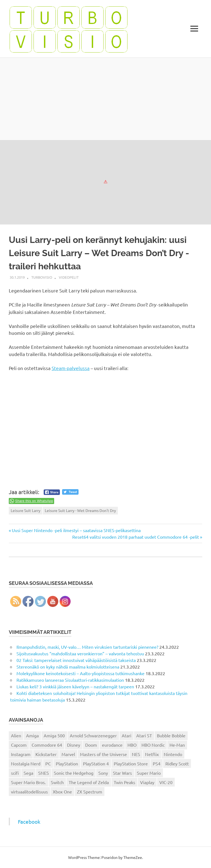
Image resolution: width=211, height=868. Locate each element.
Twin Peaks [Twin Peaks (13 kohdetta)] (124, 782)
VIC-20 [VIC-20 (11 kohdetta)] (166, 782)
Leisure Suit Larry (26, 510)
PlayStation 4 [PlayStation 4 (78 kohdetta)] (96, 763)
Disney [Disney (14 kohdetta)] (74, 745)
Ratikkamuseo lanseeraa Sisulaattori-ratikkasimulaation (70, 680)
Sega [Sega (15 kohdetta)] (28, 773)
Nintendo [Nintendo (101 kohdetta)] (173, 754)
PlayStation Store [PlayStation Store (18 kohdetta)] (131, 763)
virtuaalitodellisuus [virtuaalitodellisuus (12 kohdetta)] (29, 792)
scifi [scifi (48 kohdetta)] (15, 773)
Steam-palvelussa (71, 368)
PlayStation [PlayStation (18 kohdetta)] (67, 763)
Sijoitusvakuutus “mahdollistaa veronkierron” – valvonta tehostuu (80, 653)
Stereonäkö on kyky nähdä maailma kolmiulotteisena (68, 667)
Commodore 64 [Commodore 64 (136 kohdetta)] (47, 745)
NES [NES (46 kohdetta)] (136, 754)
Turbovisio (42, 277)
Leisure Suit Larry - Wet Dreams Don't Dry (80, 510)
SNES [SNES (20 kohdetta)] (44, 773)
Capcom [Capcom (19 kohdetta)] (19, 745)
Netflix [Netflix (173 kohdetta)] (152, 754)
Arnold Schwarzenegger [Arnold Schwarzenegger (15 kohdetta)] (93, 735)
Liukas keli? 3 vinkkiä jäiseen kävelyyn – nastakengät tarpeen (75, 686)
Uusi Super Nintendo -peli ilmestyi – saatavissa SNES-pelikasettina (76, 530)
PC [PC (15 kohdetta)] (48, 763)
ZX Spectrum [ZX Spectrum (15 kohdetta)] (90, 792)
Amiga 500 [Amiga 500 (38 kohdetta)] (54, 735)
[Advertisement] (105, 99)
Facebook (29, 822)
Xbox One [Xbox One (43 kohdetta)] (62, 792)
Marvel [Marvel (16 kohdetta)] (68, 754)
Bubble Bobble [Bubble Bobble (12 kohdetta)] (171, 735)
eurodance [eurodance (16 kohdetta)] (112, 745)
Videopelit (69, 277)
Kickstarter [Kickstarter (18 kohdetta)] (46, 754)
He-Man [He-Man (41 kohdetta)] (177, 745)
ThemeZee (133, 857)
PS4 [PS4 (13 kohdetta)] (157, 763)
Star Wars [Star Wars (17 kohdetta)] (122, 773)
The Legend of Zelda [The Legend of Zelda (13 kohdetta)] (89, 782)
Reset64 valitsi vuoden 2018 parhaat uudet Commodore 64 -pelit (136, 537)
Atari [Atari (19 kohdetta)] (127, 735)
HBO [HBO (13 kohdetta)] (132, 745)
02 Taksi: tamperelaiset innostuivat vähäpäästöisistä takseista (76, 660)
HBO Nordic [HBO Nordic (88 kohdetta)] (153, 745)
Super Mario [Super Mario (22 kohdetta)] (149, 773)
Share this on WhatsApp (34, 501)
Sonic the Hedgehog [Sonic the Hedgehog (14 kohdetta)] (74, 773)
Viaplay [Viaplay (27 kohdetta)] (147, 782)
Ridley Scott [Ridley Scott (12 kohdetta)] (177, 763)
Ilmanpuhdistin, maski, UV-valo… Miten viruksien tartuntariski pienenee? (87, 647)
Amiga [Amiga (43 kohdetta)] (32, 735)
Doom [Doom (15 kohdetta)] (91, 745)
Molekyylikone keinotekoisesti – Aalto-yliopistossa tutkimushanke (80, 673)
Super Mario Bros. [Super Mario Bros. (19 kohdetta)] (28, 782)
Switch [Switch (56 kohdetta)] (57, 782)
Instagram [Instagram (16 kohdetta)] (21, 754)
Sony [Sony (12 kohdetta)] (103, 773)
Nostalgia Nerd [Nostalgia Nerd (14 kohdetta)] (26, 763)
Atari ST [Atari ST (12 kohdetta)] (144, 735)
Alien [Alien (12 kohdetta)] (16, 735)
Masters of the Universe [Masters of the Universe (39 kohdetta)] (103, 754)
